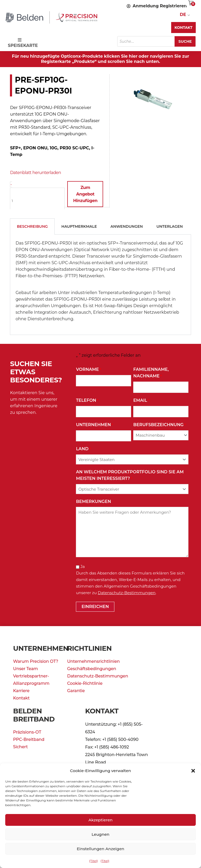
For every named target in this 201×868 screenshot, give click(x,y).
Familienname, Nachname (151, 373)
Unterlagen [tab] (170, 226)
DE (183, 15)
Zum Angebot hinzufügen (85, 194)
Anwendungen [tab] (127, 226)
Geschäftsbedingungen (91, 668)
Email (141, 400)
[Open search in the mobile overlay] (157, 41)
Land (83, 449)
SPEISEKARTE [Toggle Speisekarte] (22, 43)
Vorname (88, 369)
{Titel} (94, 861)
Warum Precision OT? (36, 661)
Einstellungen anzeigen (100, 849)
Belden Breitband (34, 715)
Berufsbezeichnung (160, 425)
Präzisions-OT (27, 732)
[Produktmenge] (37, 201)
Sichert (20, 747)
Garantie (76, 690)
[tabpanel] (100, 284)
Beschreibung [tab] (32, 226)
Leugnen (100, 834)
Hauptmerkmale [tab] (79, 226)
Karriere (21, 690)
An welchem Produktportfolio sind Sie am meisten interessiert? (130, 475)
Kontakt (21, 698)
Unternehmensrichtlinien (93, 661)
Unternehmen (94, 425)
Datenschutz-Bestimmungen (127, 592)
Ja (83, 566)
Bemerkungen (93, 501)
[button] (193, 771)
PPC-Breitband (29, 739)
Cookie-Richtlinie (85, 683)
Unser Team (26, 668)
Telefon (87, 400)
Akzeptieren (100, 820)
